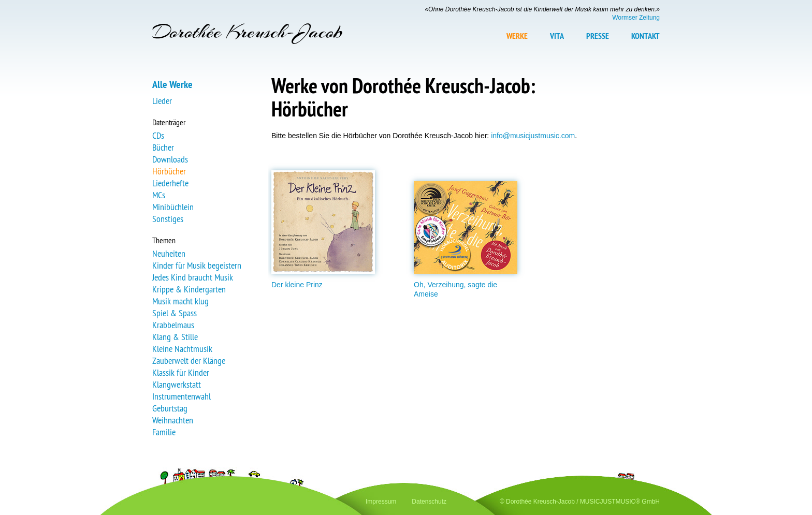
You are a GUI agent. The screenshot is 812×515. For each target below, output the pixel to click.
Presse (598, 36)
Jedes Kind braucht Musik (193, 277)
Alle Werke (172, 84)
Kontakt (646, 36)
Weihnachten (173, 420)
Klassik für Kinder (181, 372)
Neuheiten (169, 253)
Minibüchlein (173, 207)
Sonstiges (168, 219)
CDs (158, 135)
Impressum (381, 502)
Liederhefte (170, 183)
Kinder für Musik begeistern (197, 265)
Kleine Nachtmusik (182, 349)
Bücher (163, 147)
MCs (159, 195)
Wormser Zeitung (636, 18)
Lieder (162, 101)
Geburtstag (170, 408)
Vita (557, 36)
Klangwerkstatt (177, 384)
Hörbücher (169, 171)
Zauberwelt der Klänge (189, 360)
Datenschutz (429, 502)
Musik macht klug (180, 301)
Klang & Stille (175, 337)
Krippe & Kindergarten (189, 289)
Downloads (170, 159)
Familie (164, 432)
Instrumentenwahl (182, 396)
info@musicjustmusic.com (533, 136)
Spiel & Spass (175, 313)
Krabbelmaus (173, 325)
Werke (517, 36)
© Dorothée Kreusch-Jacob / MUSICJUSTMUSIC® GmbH (580, 502)
